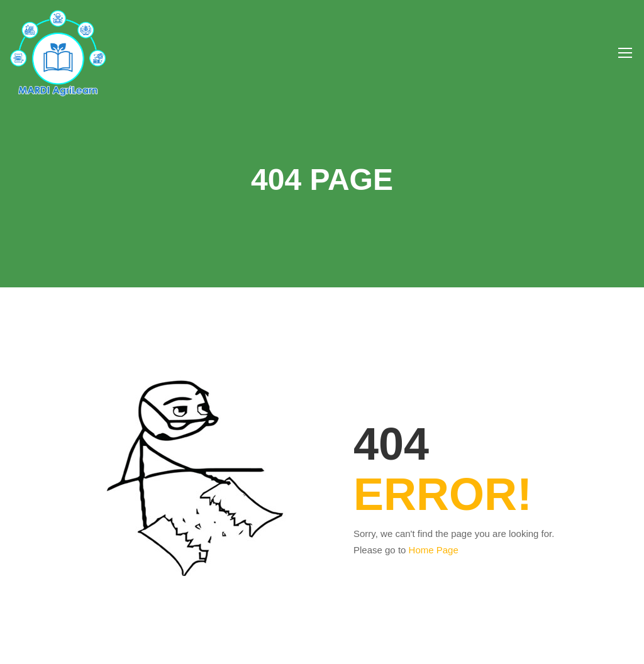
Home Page (434, 550)
